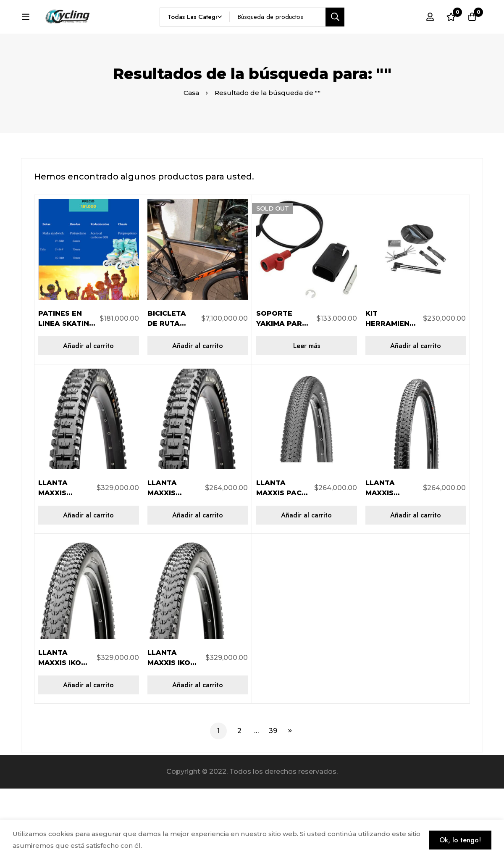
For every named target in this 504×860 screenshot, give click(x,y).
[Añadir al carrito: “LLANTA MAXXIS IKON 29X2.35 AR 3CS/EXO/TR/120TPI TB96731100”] (198, 756)
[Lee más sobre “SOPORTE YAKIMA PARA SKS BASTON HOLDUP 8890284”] (307, 417)
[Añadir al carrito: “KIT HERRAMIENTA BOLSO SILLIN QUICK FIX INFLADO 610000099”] (416, 417)
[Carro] (472, 32)
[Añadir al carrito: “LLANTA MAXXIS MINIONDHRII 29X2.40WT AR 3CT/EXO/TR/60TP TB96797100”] (89, 587)
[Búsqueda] (353, 32)
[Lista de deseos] (451, 32)
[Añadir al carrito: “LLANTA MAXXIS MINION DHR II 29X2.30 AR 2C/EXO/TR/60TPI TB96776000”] (198, 587)
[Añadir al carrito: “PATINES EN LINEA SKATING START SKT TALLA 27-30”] (89, 417)
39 (273, 802)
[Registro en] (430, 32)
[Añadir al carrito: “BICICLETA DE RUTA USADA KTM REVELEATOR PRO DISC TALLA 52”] (198, 417)
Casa (191, 165)
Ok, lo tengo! (460, 840)
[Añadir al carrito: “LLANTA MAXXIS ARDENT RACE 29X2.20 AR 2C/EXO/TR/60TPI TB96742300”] (416, 587)
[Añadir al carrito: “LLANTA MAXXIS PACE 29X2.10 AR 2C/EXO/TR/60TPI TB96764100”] (307, 587)
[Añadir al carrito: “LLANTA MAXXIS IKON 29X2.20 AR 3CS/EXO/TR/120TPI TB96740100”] (89, 756)
